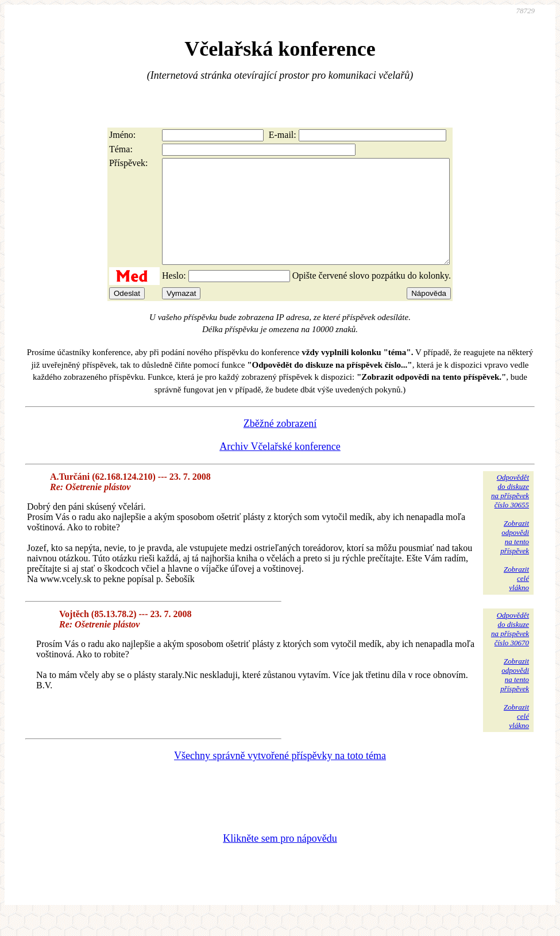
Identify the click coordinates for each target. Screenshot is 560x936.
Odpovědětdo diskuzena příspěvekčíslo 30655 (510, 512)
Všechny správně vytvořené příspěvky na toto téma (280, 776)
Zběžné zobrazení (280, 444)
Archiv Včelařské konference (280, 467)
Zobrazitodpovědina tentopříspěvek (515, 558)
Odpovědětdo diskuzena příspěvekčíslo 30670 (510, 650)
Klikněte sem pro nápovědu (280, 859)
